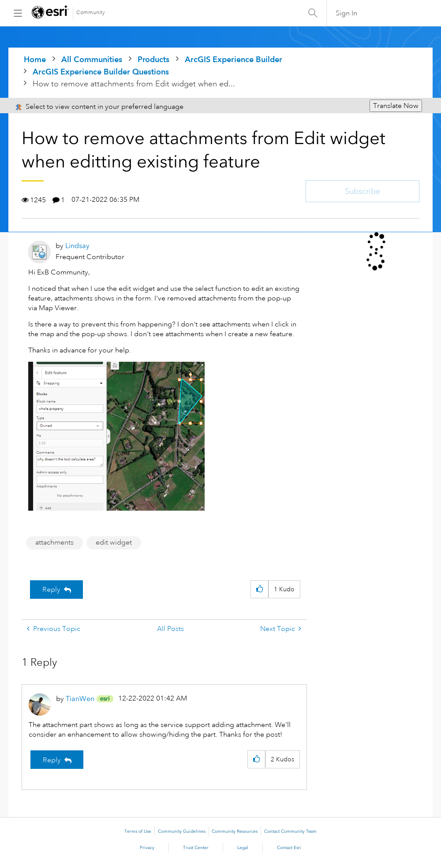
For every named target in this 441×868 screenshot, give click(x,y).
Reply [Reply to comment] (52, 760)
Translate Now (396, 106)
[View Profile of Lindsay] (77, 246)
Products (153, 59)
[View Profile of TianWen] (80, 699)
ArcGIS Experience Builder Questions (101, 72)
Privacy (147, 848)
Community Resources (235, 831)
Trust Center (196, 848)
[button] (116, 436)
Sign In (346, 13)
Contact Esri (289, 848)
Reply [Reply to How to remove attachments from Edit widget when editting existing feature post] (51, 590)
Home (35, 59)
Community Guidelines (182, 831)
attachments (54, 542)
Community (91, 13)
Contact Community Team (290, 831)
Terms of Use (138, 831)
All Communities (92, 59)
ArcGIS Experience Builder (234, 59)
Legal (243, 848)
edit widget (114, 542)
